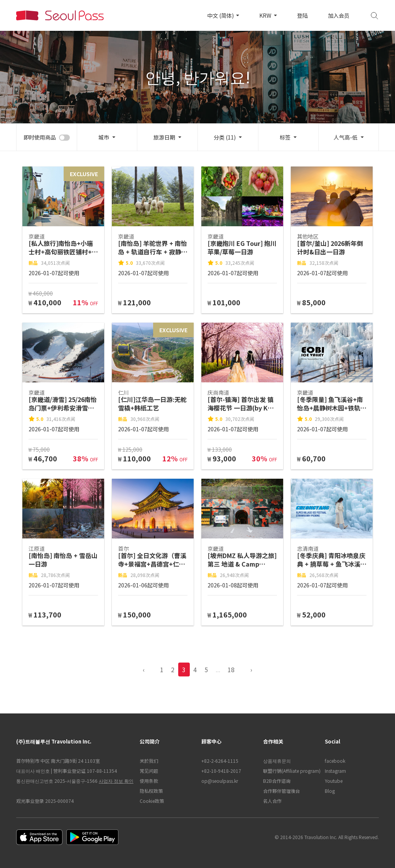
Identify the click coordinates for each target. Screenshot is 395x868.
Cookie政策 (152, 801)
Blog (330, 791)
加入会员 (339, 15)
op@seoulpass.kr (220, 781)
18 (231, 670)
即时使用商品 (40, 137)
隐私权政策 (151, 791)
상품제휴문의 (277, 761)
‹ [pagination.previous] (144, 670)
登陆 (302, 15)
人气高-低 (346, 137)
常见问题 (149, 771)
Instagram (335, 771)
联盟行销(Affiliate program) (290, 771)
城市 (104, 137)
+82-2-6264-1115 (220, 761)
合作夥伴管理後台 (282, 791)
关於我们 (149, 761)
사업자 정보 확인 (116, 781)
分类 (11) (225, 137)
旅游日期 (164, 137)
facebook (335, 761)
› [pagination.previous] (251, 670)
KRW (266, 15)
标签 (285, 137)
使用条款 (149, 781)
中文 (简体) (221, 15)
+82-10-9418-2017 (221, 771)
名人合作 (272, 801)
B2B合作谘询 (277, 781)
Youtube (334, 781)
